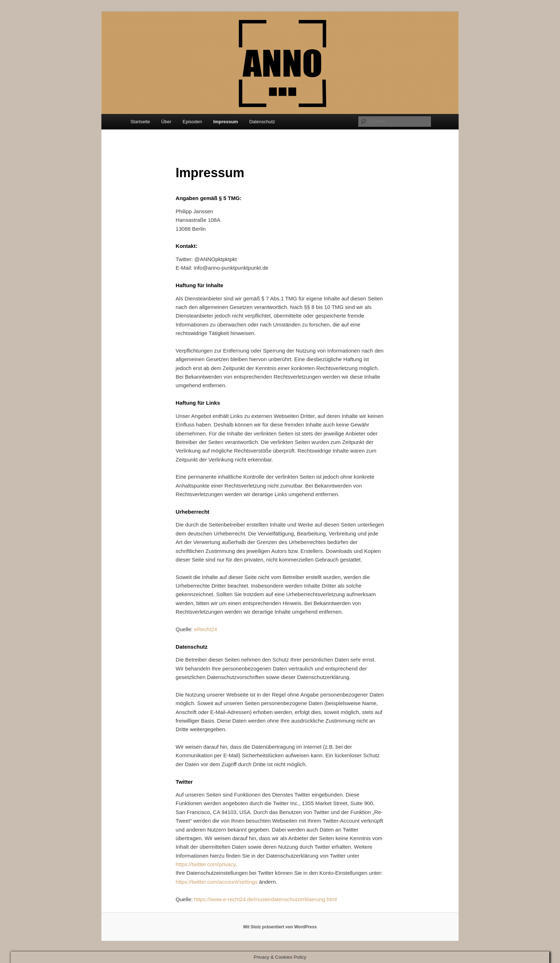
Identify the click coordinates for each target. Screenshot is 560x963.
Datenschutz (262, 122)
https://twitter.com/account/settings (217, 882)
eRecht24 (206, 629)
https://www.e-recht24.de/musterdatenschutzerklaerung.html (266, 899)
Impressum (226, 122)
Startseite (140, 122)
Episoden (192, 122)
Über (166, 122)
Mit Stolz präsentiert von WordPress (280, 927)
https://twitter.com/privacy (206, 864)
